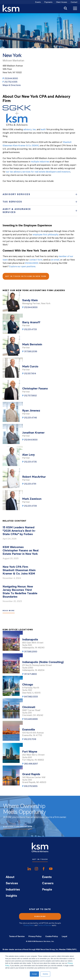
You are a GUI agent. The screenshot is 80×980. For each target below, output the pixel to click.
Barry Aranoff (31, 323)
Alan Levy (28, 455)
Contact (74, 2)
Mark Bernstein (32, 345)
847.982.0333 (31, 697)
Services (12, 883)
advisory (28, 129)
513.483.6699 (31, 719)
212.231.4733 (30, 329)
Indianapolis (30, 640)
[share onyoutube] (51, 869)
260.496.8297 (31, 764)
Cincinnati (29, 707)
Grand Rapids (31, 774)
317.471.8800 (31, 674)
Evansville (29, 730)
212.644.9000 (11, 78)
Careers (48, 883)
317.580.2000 (31, 652)
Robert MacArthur (34, 477)
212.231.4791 (30, 484)
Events (38, 2)
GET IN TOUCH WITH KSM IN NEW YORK (26, 276)
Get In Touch (40, 859)
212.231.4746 (31, 418)
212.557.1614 (30, 374)
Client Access (62, 2)
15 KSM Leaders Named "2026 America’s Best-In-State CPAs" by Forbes (19, 531)
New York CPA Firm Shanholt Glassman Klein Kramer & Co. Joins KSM (19, 570)
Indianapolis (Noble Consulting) (43, 662)
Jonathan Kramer (33, 433)
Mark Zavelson (32, 499)
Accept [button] (34, 974)
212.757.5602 (30, 396)
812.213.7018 (30, 739)
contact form (36, 260)
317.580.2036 (31, 351)
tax (34, 129)
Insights (11, 896)
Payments (48, 2)
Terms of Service (45, 925)
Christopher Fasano (35, 389)
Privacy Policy (29, 925)
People (47, 890)
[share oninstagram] (36, 869)
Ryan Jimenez (31, 411)
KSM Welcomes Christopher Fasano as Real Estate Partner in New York (21, 551)
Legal (65, 936)
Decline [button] (45, 974)
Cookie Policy (52, 936)
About (10, 877)
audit (43, 129)
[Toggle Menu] (75, 9)
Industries (13, 890)
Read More (9, 611)
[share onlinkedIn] (29, 869)
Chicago (28, 685)
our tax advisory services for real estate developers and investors (38, 172)
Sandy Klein (30, 300)
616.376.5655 (31, 786)
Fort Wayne (30, 752)
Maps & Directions (12, 85)
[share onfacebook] (44, 869)
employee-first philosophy (46, 235)
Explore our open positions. (22, 266)
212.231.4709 (30, 506)
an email (55, 260)
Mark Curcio (30, 367)
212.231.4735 (30, 462)
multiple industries (40, 162)
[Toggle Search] (65, 9)
